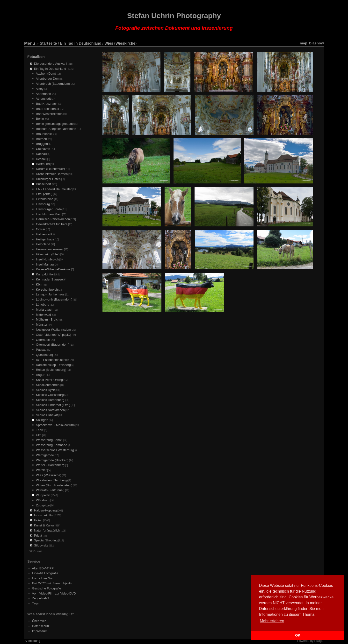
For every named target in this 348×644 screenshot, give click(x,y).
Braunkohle (44, 134)
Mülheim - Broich (48, 319)
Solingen (42, 420)
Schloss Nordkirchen (50, 410)
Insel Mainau (45, 264)
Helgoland (43, 244)
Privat (38, 535)
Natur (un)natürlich (47, 530)
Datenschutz (41, 626)
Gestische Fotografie (47, 588)
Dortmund (43, 164)
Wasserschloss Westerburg (55, 450)
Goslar (41, 229)
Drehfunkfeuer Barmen (52, 174)
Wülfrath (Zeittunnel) (50, 490)
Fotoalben (36, 57)
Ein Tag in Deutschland (81, 43)
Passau (41, 350)
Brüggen (42, 144)
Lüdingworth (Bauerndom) (54, 299)
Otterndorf (43, 340)
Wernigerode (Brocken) (52, 460)
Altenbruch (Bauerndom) (53, 84)
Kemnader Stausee (49, 279)
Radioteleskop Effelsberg (53, 365)
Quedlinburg (45, 355)
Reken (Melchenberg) (51, 370)
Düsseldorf (43, 184)
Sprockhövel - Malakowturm (55, 425)
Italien (38, 520)
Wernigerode (45, 455)
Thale (40, 430)
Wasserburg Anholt (49, 440)
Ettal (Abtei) (44, 194)
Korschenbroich (47, 290)
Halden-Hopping (45, 510)
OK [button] (298, 635)
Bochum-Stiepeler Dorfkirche (56, 129)
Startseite (48, 43)
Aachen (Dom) (46, 73)
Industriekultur (44, 515)
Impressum (40, 631)
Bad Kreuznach (47, 104)
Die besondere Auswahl (51, 64)
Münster (42, 325)
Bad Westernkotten (49, 114)
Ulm (39, 435)
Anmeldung (32, 641)
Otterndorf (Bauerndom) (53, 345)
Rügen (41, 375)
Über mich (39, 621)
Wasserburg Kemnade (52, 445)
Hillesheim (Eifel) (48, 254)
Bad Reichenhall (47, 109)
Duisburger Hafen (48, 179)
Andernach (43, 94)
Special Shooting (46, 540)
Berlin (40, 119)
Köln (39, 284)
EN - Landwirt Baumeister (54, 189)
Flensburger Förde (49, 209)
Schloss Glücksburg (50, 395)
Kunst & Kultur (44, 525)
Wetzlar (41, 470)
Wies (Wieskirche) (120, 43)
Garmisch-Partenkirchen (53, 219)
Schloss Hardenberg (50, 400)
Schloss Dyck (45, 390)
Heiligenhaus (45, 239)
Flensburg (43, 204)
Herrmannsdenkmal (50, 249)
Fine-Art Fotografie (45, 573)
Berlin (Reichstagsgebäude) (55, 124)
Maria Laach (45, 310)
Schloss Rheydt (47, 415)
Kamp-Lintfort (45, 274)
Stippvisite (41, 545)
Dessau (41, 159)
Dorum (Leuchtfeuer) (51, 169)
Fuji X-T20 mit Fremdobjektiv (52, 583)
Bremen (42, 139)
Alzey (40, 89)
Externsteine (45, 199)
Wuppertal (43, 495)
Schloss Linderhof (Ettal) (53, 405)
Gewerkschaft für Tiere (52, 224)
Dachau (41, 154)
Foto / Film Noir (43, 578)
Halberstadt (44, 234)
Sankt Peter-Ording (49, 380)
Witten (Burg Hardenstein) (54, 485)
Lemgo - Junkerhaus (50, 294)
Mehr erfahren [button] (272, 621)
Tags (35, 603)
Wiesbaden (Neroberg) (52, 480)
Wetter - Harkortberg (50, 465)
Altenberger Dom (48, 79)
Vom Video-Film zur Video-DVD (54, 593)
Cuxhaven (43, 149)
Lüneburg (43, 304)
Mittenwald (43, 315)
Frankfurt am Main (49, 214)
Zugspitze (43, 505)
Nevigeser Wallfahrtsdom (54, 330)
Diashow (316, 43)
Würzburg (43, 500)
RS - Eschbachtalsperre (53, 360)
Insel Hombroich (47, 259)
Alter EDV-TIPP (43, 568)
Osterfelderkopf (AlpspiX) (54, 335)
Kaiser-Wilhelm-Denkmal (53, 269)
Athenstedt (43, 99)
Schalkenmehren (48, 385)
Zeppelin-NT (41, 598)
